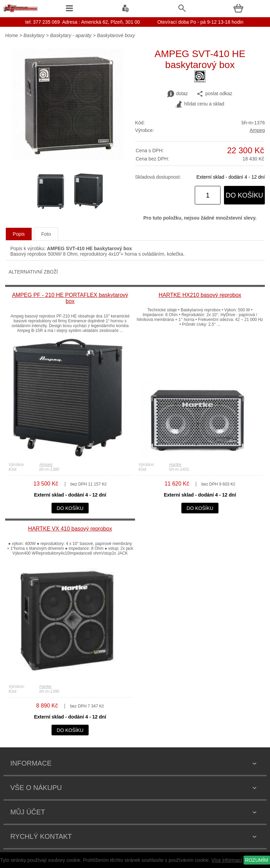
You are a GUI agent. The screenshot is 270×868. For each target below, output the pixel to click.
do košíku (244, 195)
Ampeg (257, 130)
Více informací (227, 860)
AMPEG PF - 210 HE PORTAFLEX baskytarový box (70, 298)
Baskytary (34, 35)
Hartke (175, 465)
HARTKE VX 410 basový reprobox (70, 529)
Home (12, 35)
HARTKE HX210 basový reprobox (200, 295)
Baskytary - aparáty (71, 35)
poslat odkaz (215, 94)
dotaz (178, 94)
